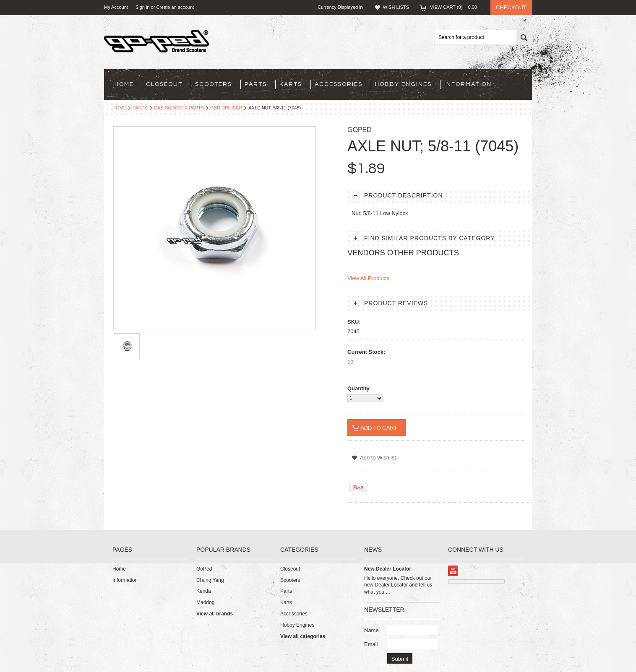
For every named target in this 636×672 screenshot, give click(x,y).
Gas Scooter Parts (179, 108)
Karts (291, 84)
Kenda (204, 591)
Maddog (205, 602)
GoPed (204, 569)
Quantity (358, 388)
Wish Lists (396, 7)
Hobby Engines (403, 84)
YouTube (453, 571)
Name (371, 630)
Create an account (175, 7)
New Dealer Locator (388, 569)
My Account (116, 7)
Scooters (214, 84)
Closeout (164, 84)
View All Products (368, 278)
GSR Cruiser (226, 108)
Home (119, 108)
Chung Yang (210, 580)
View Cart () (456, 7)
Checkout (511, 7)
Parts (256, 84)
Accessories (339, 84)
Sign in (143, 7)
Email (371, 644)
